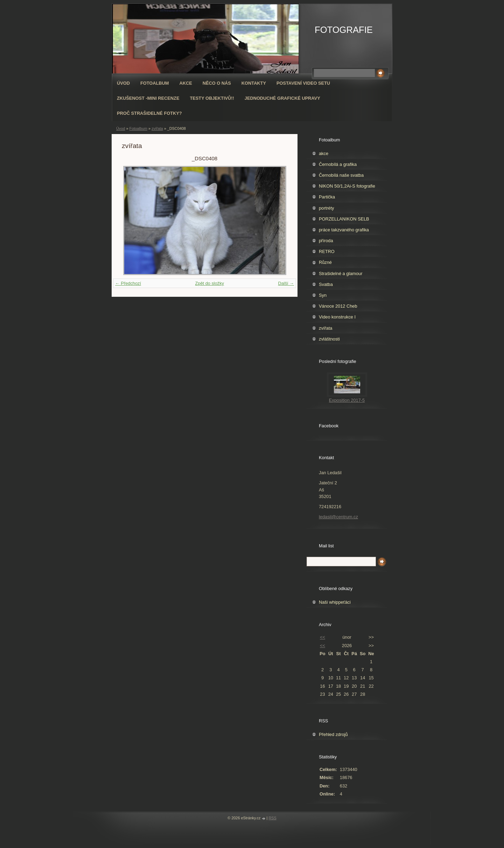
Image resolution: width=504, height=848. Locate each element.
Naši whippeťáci (335, 602)
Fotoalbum (155, 83)
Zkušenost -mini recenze (148, 98)
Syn (323, 295)
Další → (286, 283)
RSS (272, 818)
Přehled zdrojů (333, 734)
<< (323, 637)
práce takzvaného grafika (344, 230)
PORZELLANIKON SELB (344, 219)
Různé (325, 262)
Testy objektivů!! (212, 98)
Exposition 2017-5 (347, 400)
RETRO (327, 251)
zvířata (157, 128)
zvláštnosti (329, 339)
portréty (326, 208)
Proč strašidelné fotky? (149, 113)
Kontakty (254, 83)
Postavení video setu (303, 83)
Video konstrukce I (337, 317)
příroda (326, 241)
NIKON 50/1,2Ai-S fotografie (347, 186)
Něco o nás (217, 83)
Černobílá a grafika (338, 164)
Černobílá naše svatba (341, 175)
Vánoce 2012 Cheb (338, 306)
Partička (327, 197)
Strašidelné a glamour (341, 274)
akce (324, 153)
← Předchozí (128, 283)
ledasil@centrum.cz (338, 517)
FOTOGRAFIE (344, 30)
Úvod (123, 83)
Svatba (326, 284)
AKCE (186, 83)
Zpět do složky (209, 283)
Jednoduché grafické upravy (282, 98)
